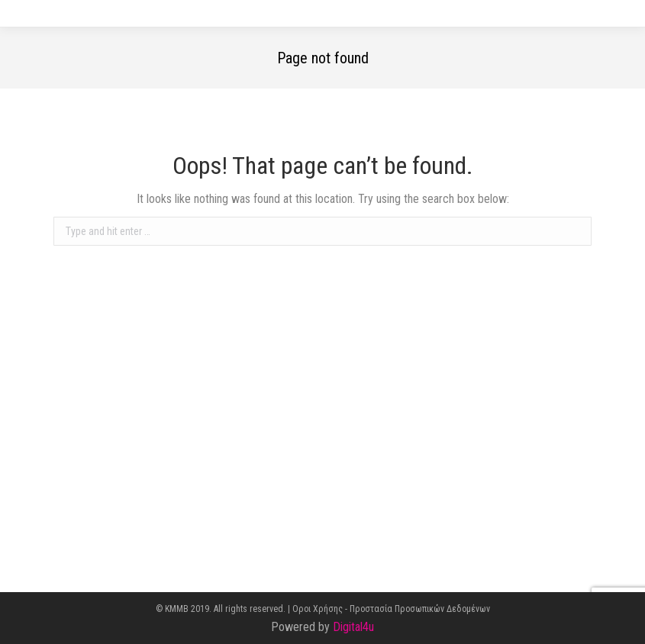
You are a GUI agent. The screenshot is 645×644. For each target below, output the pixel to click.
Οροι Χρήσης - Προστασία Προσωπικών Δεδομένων (391, 609)
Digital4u (353, 627)
